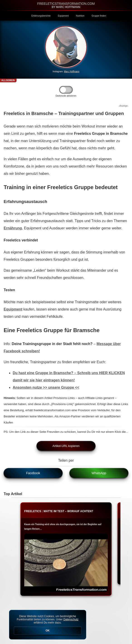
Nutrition (80, 16)
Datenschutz (71, 619)
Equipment (63, 16)
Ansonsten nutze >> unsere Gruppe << (46, 387)
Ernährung (13, 228)
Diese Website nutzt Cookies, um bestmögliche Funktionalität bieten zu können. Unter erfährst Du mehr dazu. (48, 625)
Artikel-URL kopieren (66, 446)
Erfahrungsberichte (41, 16)
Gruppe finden (99, 16)
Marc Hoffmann (72, 71)
